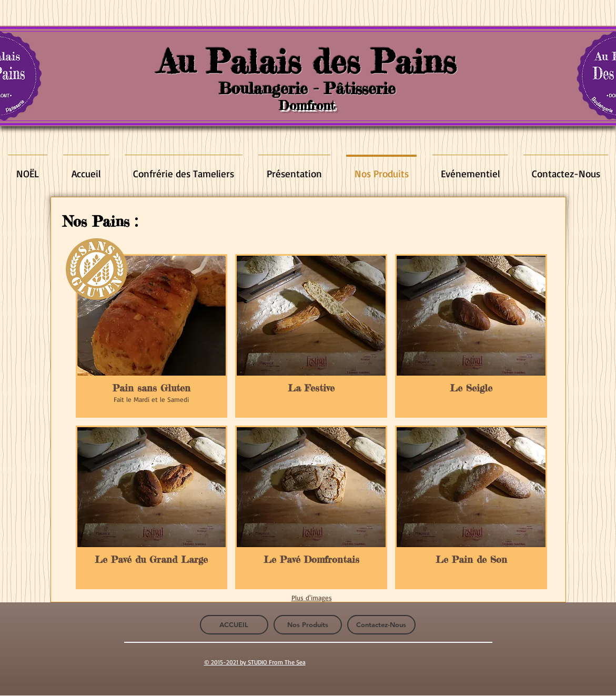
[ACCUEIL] (234, 625)
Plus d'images (312, 598)
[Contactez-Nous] (381, 625)
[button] (152, 336)
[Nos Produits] (308, 625)
